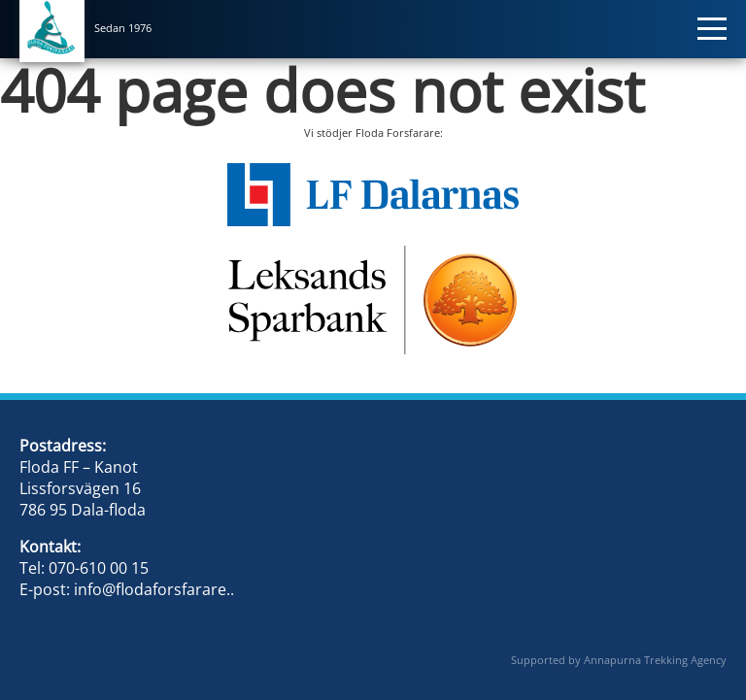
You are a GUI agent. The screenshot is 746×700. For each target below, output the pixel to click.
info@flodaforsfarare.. (154, 589)
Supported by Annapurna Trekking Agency (619, 660)
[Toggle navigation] (717, 24)
